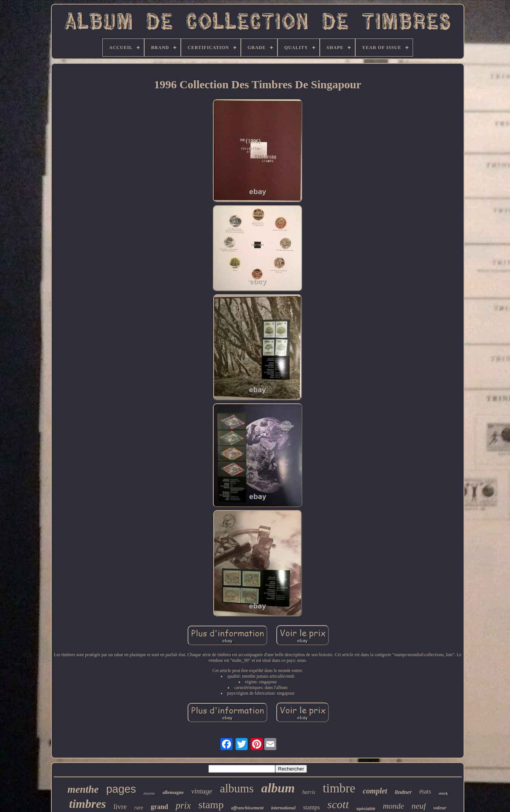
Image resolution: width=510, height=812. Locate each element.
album (278, 788)
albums (237, 788)
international (283, 808)
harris (309, 792)
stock (443, 793)
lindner (403, 792)
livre (120, 807)
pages (121, 789)
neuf (419, 806)
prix (183, 805)
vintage (202, 791)
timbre (339, 788)
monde (393, 806)
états (425, 791)
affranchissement (247, 808)
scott (338, 804)
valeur (440, 808)
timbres (88, 804)
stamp (211, 805)
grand (159, 807)
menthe (83, 789)
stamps (311, 807)
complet (375, 791)
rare (139, 808)
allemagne (173, 792)
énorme (149, 793)
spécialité (366, 809)
